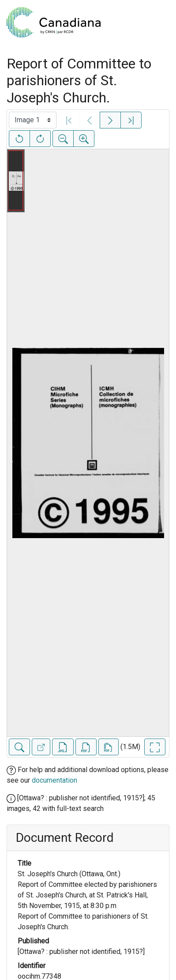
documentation (54, 780)
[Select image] (33, 120)
